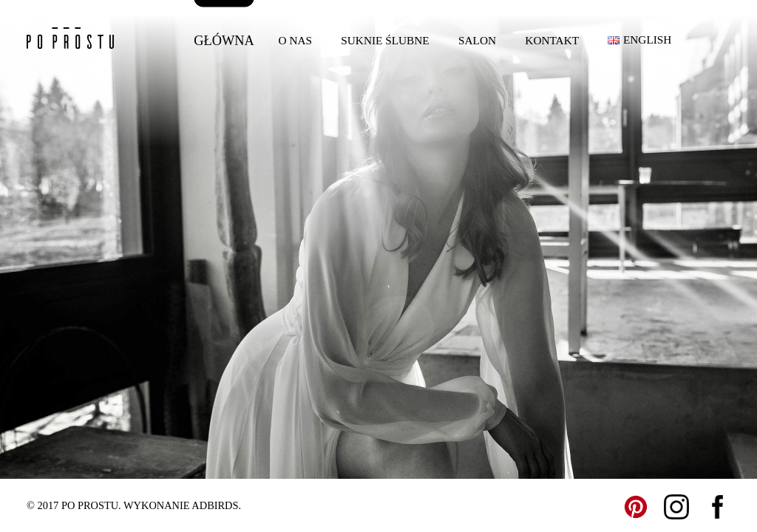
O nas (295, 40)
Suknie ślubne (385, 40)
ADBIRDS (215, 505)
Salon (477, 40)
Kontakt (552, 40)
